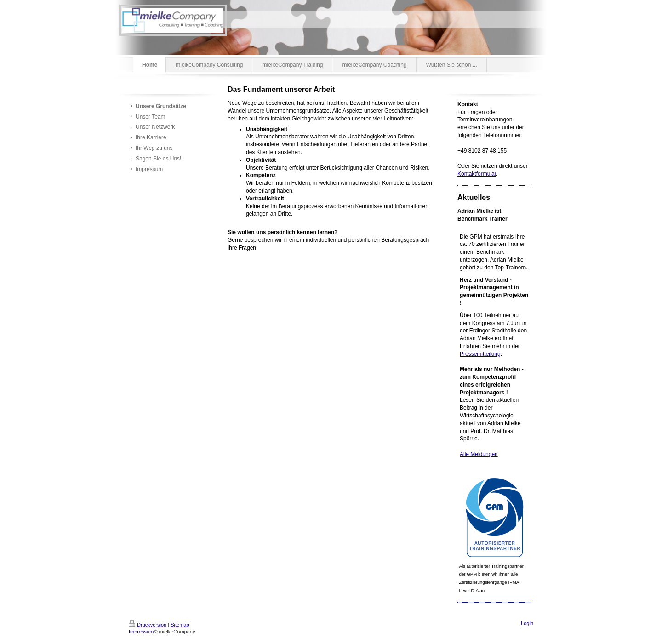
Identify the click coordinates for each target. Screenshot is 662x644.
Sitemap (180, 625)
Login (527, 623)
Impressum (141, 632)
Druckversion (148, 625)
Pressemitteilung (480, 354)
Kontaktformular (477, 174)
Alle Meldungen (479, 454)
